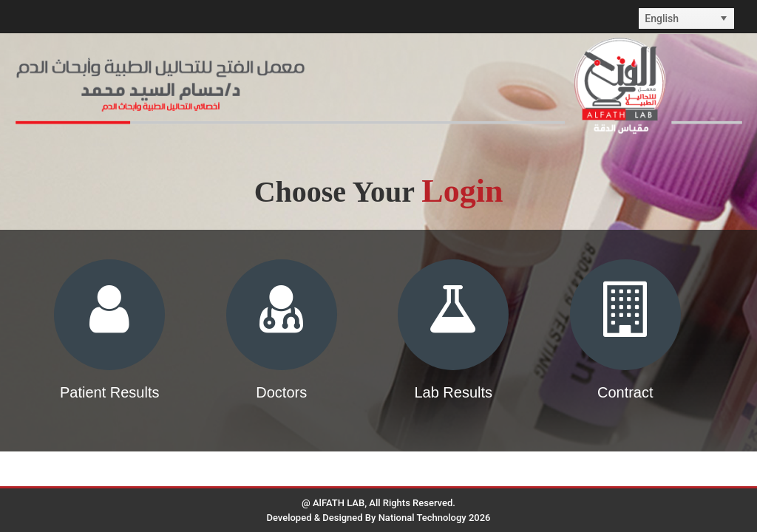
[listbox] (686, 18)
